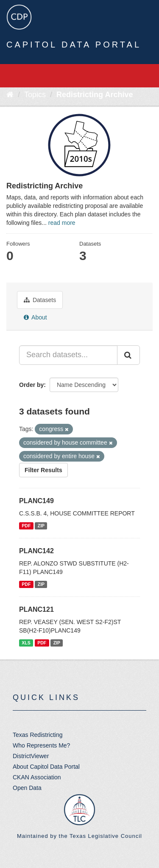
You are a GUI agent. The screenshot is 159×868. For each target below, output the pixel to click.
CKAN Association (37, 777)
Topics (35, 95)
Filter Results (43, 470)
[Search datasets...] (68, 355)
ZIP (41, 526)
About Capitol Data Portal (46, 767)
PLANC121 (36, 609)
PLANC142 (36, 551)
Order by (31, 385)
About (35, 317)
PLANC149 (36, 501)
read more (62, 223)
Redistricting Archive (95, 95)
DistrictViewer (31, 756)
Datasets (40, 300)
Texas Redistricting (38, 735)
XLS (26, 643)
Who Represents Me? (41, 745)
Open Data (27, 788)
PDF (26, 526)
